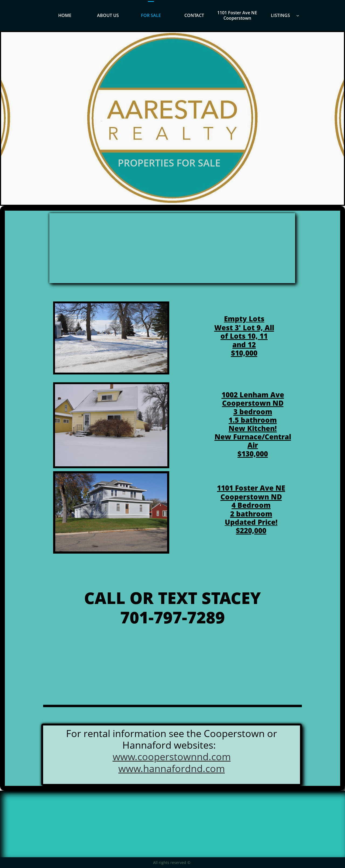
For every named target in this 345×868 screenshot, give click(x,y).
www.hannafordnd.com (172, 768)
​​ (251, 488)
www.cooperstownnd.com (172, 757)
